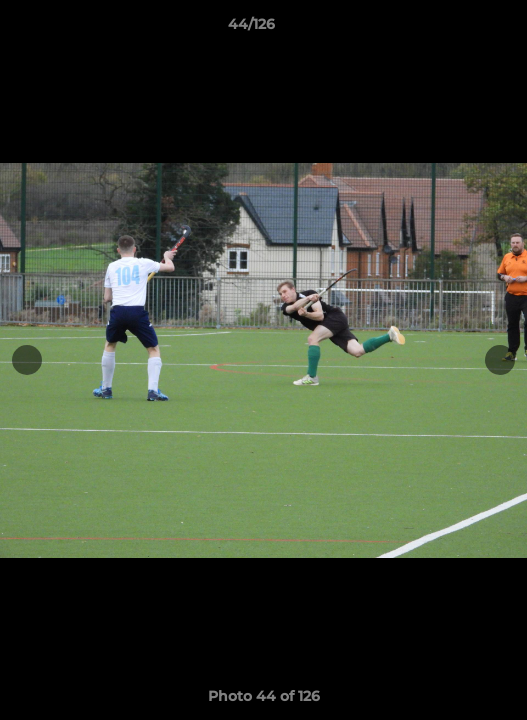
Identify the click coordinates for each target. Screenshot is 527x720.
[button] (455, 29)
